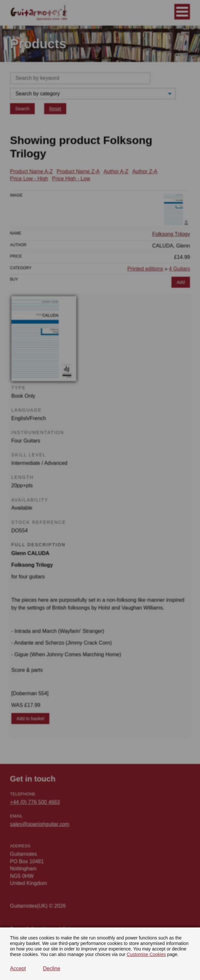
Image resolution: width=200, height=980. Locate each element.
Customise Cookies (146, 954)
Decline (51, 968)
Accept (18, 968)
